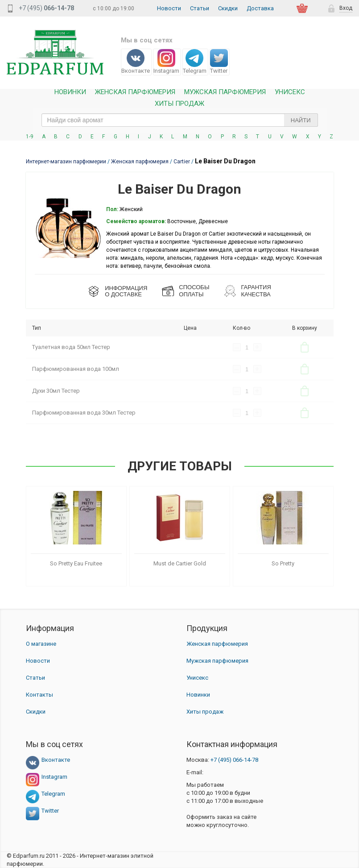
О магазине (41, 644)
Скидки (228, 8)
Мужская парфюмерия (225, 92)
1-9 (30, 137)
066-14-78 (234, 760)
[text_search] (180, 120)
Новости (169, 8)
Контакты (39, 695)
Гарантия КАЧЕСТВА (256, 291)
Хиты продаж (179, 104)
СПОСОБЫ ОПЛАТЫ (194, 291)
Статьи (200, 8)
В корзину (305, 347)
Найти (301, 120)
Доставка (260, 8)
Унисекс (290, 92)
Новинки (70, 92)
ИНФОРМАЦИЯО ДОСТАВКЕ (126, 291)
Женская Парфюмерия (135, 92)
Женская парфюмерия (217, 644)
